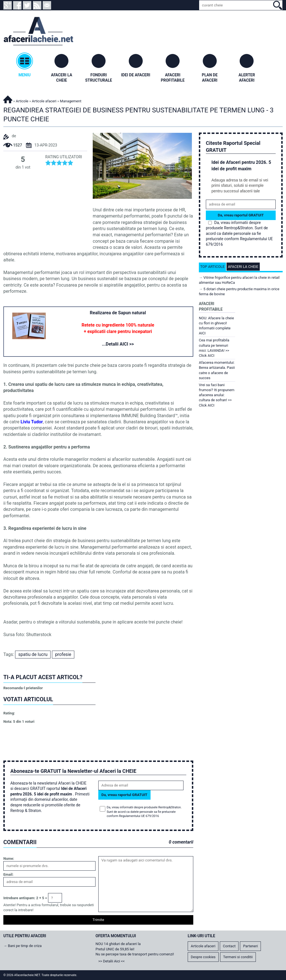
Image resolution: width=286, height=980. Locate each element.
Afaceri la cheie (243, 267)
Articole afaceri (44, 101)
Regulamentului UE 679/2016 (139, 816)
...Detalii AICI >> (118, 344)
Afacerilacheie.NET (8, 99)
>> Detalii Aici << (111, 961)
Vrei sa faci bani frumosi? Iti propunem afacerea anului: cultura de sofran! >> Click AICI (217, 395)
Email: (8, 874)
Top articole (212, 267)
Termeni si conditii (238, 957)
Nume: (9, 859)
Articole (22, 101)
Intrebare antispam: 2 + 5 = (25, 898)
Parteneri (250, 946)
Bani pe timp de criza (25, 946)
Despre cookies (203, 957)
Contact (229, 946)
